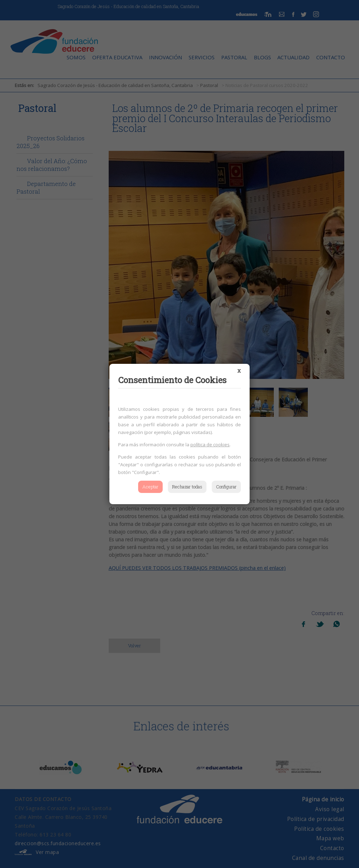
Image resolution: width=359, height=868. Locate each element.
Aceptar (150, 487)
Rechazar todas (187, 487)
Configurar (226, 487)
